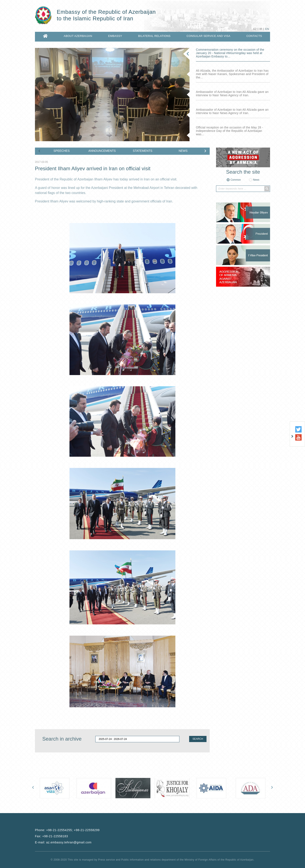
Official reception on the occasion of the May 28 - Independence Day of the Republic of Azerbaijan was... (229, 131)
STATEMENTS (143, 151)
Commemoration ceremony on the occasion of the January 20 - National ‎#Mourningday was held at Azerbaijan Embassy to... (230, 53)
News (256, 180)
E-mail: (63, 842)
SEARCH (198, 739)
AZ (255, 29)
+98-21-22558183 (55, 836)
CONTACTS (254, 36)
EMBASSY (115, 36)
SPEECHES (62, 151)
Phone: (67, 830)
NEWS (183, 151)
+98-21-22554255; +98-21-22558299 (73, 830)
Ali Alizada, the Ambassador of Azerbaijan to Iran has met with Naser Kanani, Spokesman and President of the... (232, 74)
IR (261, 29)
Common (236, 180)
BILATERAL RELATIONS (154, 36)
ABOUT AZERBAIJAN (78, 36)
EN (267, 29)
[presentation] (39, 151)
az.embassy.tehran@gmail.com (69, 842)
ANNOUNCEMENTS (102, 151)
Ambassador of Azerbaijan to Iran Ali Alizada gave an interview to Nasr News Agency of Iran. (232, 93)
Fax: (51, 836)
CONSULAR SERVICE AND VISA (209, 36)
